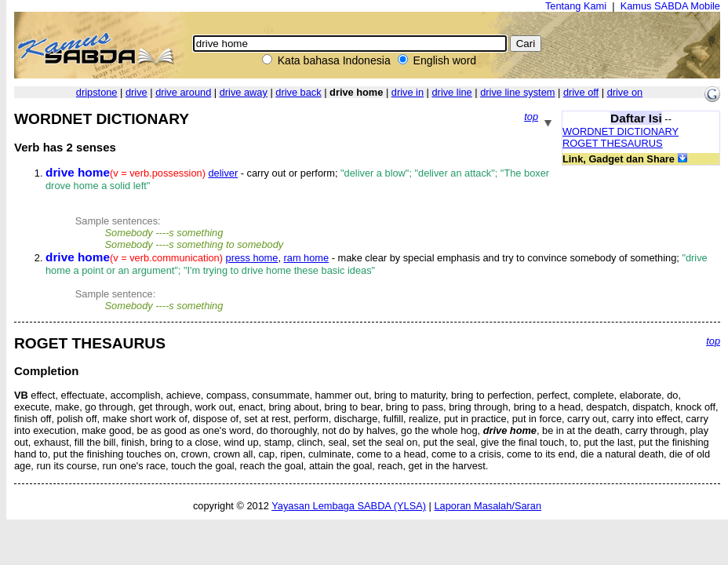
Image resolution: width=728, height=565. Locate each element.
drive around (183, 92)
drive (136, 92)
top (531, 117)
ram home (307, 258)
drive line (452, 92)
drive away (244, 92)
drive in (408, 92)
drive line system (517, 92)
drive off (581, 92)
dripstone (97, 92)
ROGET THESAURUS (613, 143)
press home (252, 258)
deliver (224, 173)
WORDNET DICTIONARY (621, 131)
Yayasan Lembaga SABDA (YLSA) (349, 506)
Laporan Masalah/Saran (488, 506)
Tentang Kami (576, 6)
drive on (625, 92)
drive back (298, 92)
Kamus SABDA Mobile (670, 6)
